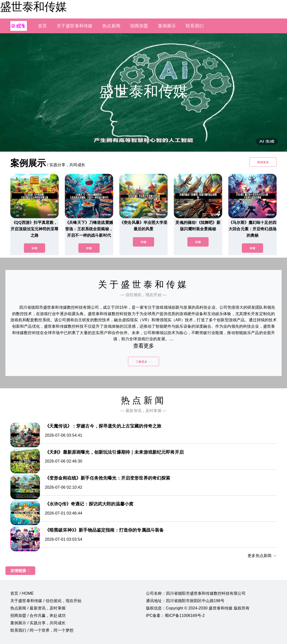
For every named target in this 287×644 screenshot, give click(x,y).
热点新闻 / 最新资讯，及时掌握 (38, 608)
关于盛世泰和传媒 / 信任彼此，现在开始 (46, 601)
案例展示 (167, 26)
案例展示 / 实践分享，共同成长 (38, 623)
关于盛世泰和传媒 (75, 26)
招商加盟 (139, 26)
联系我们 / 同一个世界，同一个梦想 (42, 630)
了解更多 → (143, 362)
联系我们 (195, 26)
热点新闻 (111, 26)
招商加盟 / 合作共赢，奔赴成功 (38, 616)
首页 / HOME (22, 593)
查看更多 (144, 346)
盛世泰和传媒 (33, 7)
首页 (42, 26)
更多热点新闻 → (262, 556)
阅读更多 (263, 162)
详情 (35, 248)
